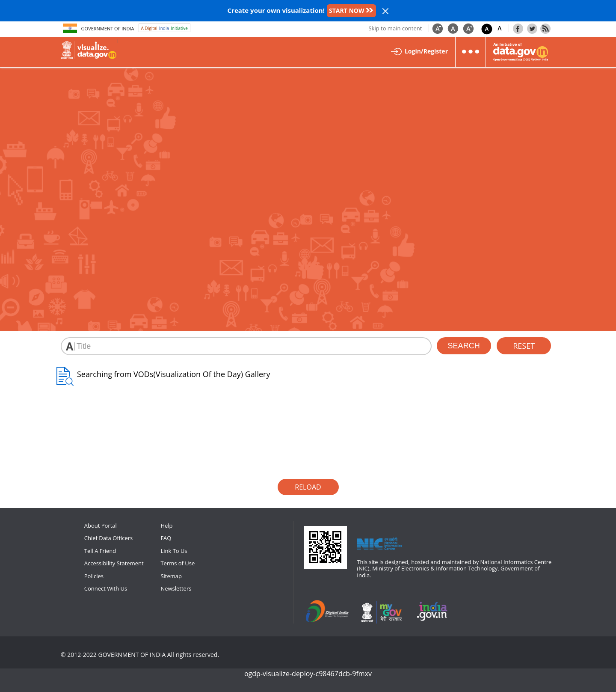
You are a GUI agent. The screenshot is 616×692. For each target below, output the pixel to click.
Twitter (532, 28)
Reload (308, 487)
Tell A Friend (100, 551)
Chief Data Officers (109, 538)
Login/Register (426, 51)
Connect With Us (106, 588)
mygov (381, 612)
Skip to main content (395, 28)
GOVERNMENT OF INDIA (132, 655)
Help (166, 526)
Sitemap (171, 576)
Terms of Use (178, 563)
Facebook (518, 28)
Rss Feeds (545, 28)
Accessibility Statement (114, 563)
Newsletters (176, 588)
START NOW (347, 10)
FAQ (166, 538)
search (464, 346)
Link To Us (174, 551)
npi (433, 612)
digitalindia (329, 612)
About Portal (101, 526)
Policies (94, 576)
